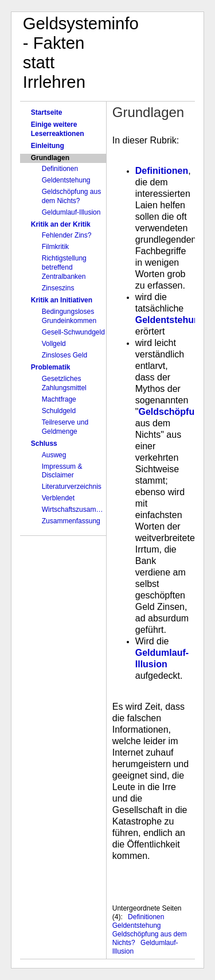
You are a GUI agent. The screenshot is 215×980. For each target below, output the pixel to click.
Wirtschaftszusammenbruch (74, 510)
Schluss (44, 444)
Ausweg (54, 455)
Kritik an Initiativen (62, 300)
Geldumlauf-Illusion (71, 212)
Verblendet (58, 498)
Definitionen (60, 169)
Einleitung (48, 146)
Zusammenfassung (71, 521)
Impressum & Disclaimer (62, 471)
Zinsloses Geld (64, 355)
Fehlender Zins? (67, 235)
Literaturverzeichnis (72, 487)
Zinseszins (58, 288)
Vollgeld (54, 344)
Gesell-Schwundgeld (73, 332)
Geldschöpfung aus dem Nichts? (71, 196)
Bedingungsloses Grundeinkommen (69, 316)
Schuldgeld (59, 411)
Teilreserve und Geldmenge (65, 427)
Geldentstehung (66, 180)
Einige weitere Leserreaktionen (58, 129)
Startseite (47, 112)
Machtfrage (59, 399)
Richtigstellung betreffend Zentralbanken (64, 267)
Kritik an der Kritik (61, 224)
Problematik (51, 367)
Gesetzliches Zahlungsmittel (64, 383)
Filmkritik (55, 247)
